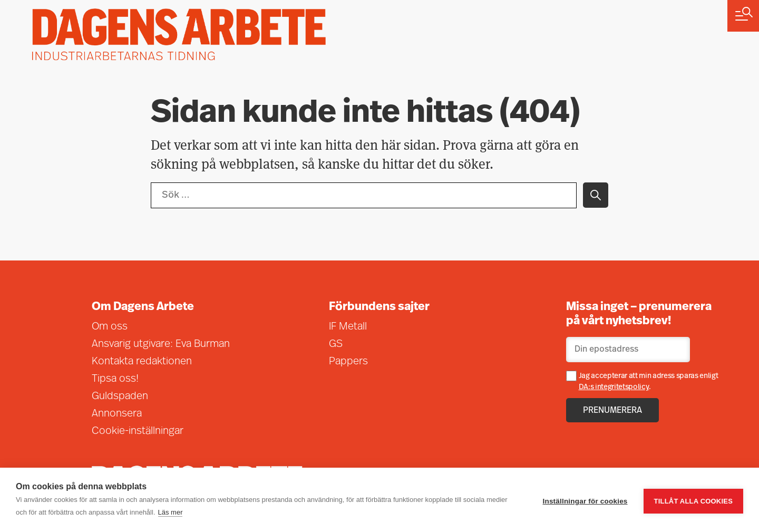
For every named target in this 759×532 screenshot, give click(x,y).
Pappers (348, 362)
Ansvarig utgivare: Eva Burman (161, 344)
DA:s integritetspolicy (614, 387)
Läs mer (171, 512)
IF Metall (348, 327)
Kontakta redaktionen (142, 362)
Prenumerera (612, 411)
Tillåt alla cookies (693, 500)
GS (336, 344)
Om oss (110, 327)
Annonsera (117, 414)
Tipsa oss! (115, 379)
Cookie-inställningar (138, 431)
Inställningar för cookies (585, 500)
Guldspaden (120, 396)
